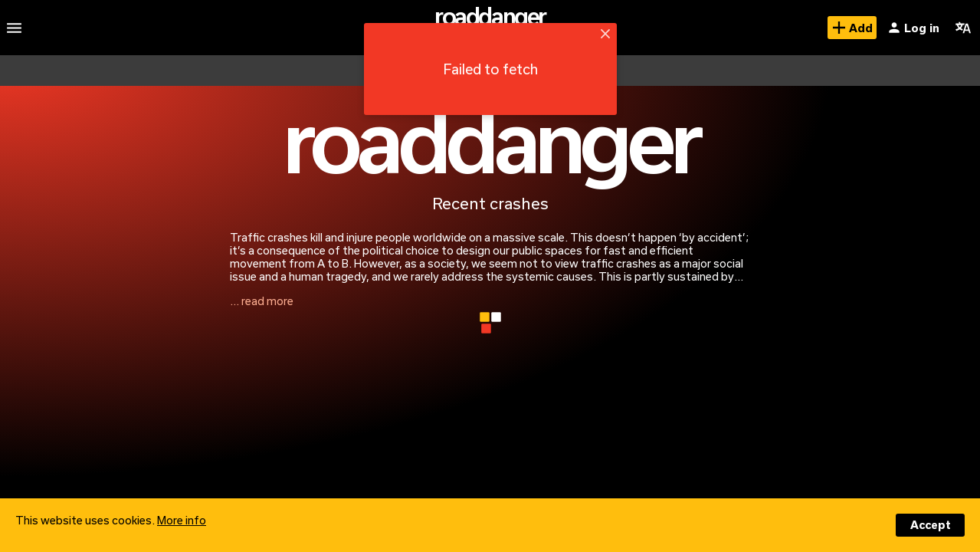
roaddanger (490, 16)
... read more (262, 301)
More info (182, 520)
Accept (931, 525)
